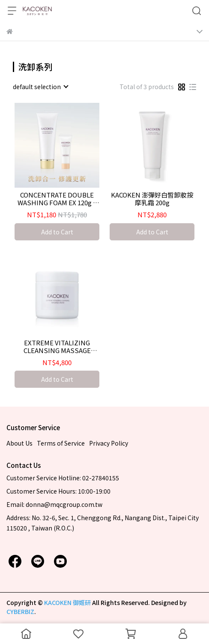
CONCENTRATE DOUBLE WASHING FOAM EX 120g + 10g (57, 199)
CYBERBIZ (20, 611)
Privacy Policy (109, 443)
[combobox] (40, 87)
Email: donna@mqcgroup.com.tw (54, 504)
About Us (19, 443)
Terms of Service (61, 443)
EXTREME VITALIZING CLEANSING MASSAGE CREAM (57, 347)
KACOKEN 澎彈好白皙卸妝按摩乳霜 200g (152, 199)
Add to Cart (57, 232)
